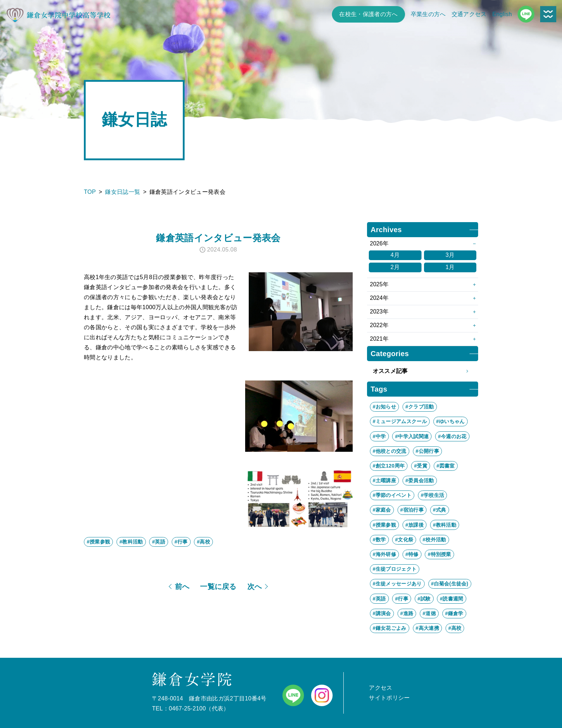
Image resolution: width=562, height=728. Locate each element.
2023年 (379, 312)
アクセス (380, 688)
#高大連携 (427, 628)
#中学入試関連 (412, 436)
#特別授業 (439, 554)
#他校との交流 (390, 451)
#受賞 (421, 466)
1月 (450, 267)
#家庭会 (382, 510)
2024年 (379, 298)
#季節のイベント (392, 495)
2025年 (379, 284)
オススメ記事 (423, 371)
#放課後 (415, 525)
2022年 (379, 325)
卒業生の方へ (428, 14)
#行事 (181, 542)
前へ (182, 586)
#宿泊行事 (412, 510)
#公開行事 (427, 451)
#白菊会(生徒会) (450, 584)
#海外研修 (384, 554)
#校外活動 (434, 540)
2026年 (379, 243)
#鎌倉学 (454, 613)
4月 (395, 255)
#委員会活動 (420, 480)
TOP (90, 192)
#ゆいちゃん (451, 421)
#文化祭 (404, 540)
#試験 (424, 599)
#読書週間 (451, 599)
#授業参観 (98, 542)
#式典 (440, 510)
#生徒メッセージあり (397, 584)
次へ (255, 586)
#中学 (379, 436)
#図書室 (446, 466)
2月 (395, 267)
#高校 (203, 542)
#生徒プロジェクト (395, 569)
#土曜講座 (384, 480)
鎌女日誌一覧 (123, 192)
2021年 (379, 339)
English (502, 14)
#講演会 (382, 613)
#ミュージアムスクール (400, 421)
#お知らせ (384, 407)
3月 (450, 255)
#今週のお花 (452, 436)
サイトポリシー (389, 698)
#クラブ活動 (420, 407)
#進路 (407, 613)
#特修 (412, 554)
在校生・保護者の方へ (368, 14)
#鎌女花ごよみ (390, 628)
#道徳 (429, 613)
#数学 (379, 540)
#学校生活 (432, 495)
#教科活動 (131, 542)
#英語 (159, 542)
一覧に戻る (218, 586)
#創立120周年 (389, 466)
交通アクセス (469, 14)
